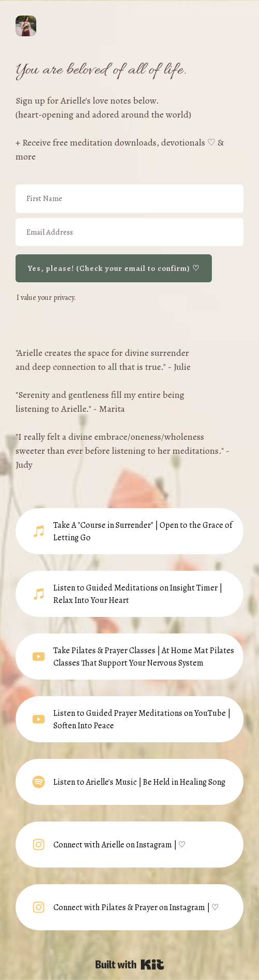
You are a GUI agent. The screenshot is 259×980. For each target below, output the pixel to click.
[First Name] (129, 199)
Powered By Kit (130, 964)
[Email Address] (129, 232)
